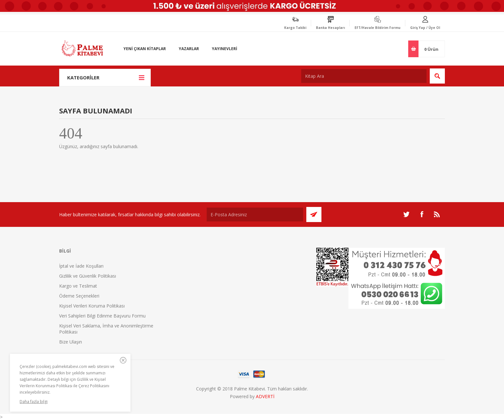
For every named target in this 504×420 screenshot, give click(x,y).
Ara (437, 76)
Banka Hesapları (330, 28)
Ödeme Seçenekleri (79, 296)
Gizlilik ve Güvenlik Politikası (88, 276)
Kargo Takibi (295, 28)
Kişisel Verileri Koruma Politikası (92, 306)
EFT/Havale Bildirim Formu (378, 28)
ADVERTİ (265, 396)
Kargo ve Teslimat (78, 286)
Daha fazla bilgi (34, 402)
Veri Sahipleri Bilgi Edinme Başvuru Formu (102, 316)
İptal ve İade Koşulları (81, 266)
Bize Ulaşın (71, 342)
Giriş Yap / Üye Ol (425, 28)
